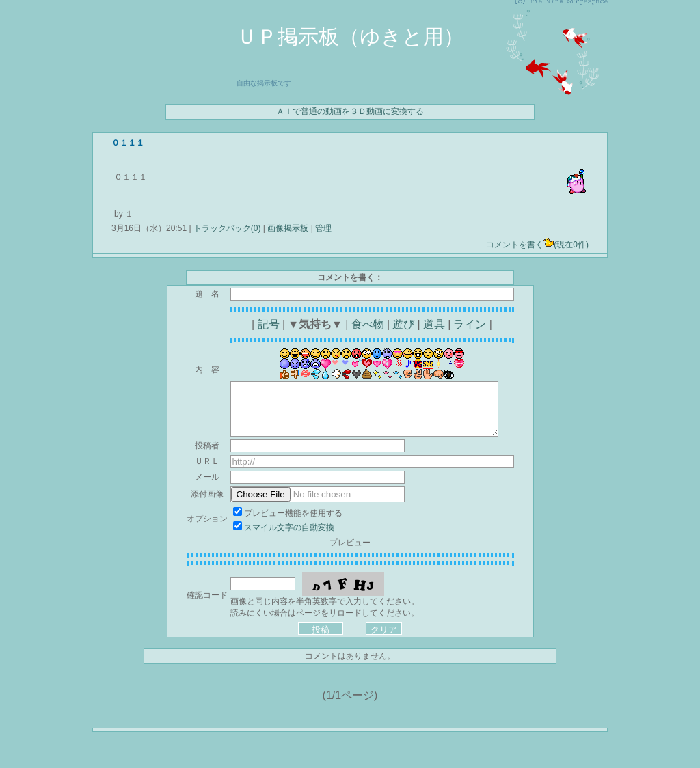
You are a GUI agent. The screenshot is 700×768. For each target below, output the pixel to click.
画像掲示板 (288, 228)
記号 (269, 324)
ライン (470, 324)
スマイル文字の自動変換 (289, 527)
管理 (323, 228)
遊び (403, 324)
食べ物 (368, 324)
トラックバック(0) (227, 228)
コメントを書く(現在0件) (537, 245)
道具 (434, 324)
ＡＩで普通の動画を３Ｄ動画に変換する (350, 111)
